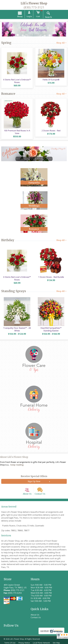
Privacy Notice (24, 643)
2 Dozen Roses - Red (51, 131)
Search (48, 17)
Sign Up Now (34, 481)
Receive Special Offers (34, 476)
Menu (20, 17)
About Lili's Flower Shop (14, 457)
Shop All (62, 43)
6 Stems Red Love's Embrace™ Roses (17, 81)
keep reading (17, 465)
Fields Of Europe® (51, 80)
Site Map (56, 643)
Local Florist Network (41, 643)
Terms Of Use (10, 643)
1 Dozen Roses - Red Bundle (51, 277)
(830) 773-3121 (34, 7)
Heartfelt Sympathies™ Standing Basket (51, 329)
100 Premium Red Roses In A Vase (17, 132)
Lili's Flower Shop (34, 3)
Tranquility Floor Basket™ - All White (17, 329)
